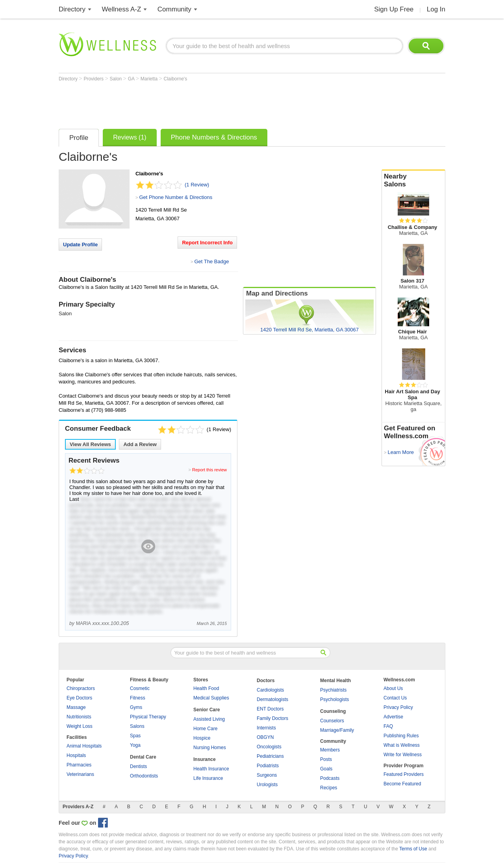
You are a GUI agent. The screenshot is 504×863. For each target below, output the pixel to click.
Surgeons (267, 775)
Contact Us (395, 698)
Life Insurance (208, 778)
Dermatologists (272, 699)
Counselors (332, 721)
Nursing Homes (210, 748)
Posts (326, 759)
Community (174, 9)
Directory (72, 9)
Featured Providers (404, 774)
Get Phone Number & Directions (176, 197)
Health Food (206, 688)
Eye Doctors (79, 698)
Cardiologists (270, 690)
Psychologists (334, 699)
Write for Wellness (403, 755)
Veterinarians (80, 774)
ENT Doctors (270, 709)
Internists (266, 728)
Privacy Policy (398, 707)
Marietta (150, 79)
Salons (137, 726)
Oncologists (269, 747)
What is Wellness (402, 745)
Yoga (135, 745)
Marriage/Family (337, 730)
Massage (76, 707)
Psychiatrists (333, 690)
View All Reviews (90, 444)
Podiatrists (268, 766)
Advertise (393, 717)
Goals (326, 769)
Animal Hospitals (84, 746)
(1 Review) (197, 185)
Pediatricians (270, 756)
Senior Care (207, 710)
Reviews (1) (130, 137)
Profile (79, 138)
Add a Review (140, 444)
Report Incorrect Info (207, 243)
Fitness (138, 698)
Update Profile (80, 245)
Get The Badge (211, 261)
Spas (135, 736)
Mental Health (335, 681)
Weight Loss (80, 726)
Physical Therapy (148, 717)
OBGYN (265, 737)
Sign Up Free (394, 9)
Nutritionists (79, 717)
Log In (436, 9)
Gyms (136, 707)
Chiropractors (81, 688)
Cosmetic (140, 688)
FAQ (388, 726)
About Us (393, 688)
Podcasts (330, 778)
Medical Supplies (211, 698)
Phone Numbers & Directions (214, 137)
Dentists (138, 766)
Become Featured (402, 784)
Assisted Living (209, 719)
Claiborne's (176, 79)
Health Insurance (211, 769)
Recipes (329, 788)
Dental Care (143, 757)
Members (330, 750)
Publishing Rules (401, 736)
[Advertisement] (202, 103)
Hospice (202, 738)
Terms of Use (413, 849)
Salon (117, 79)
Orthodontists (144, 776)
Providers (94, 79)
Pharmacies (79, 765)
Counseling (333, 711)
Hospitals (76, 755)
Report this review (209, 470)
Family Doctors (272, 718)
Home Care (205, 729)
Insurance (205, 759)
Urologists (267, 785)
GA (132, 79)
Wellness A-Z (122, 9)
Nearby (413, 180)
